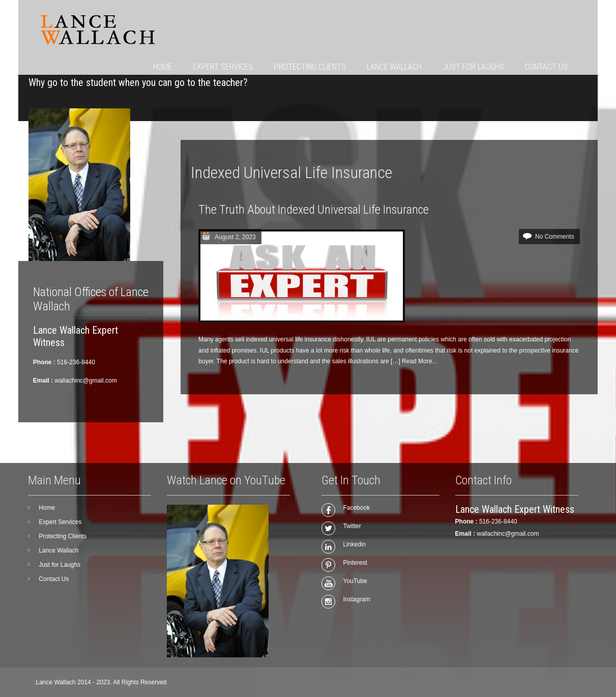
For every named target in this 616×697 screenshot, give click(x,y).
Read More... (419, 361)
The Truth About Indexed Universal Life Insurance (314, 210)
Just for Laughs (473, 67)
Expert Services (223, 67)
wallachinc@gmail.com (508, 534)
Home (163, 67)
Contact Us (546, 67)
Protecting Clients (310, 67)
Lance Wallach (394, 67)
